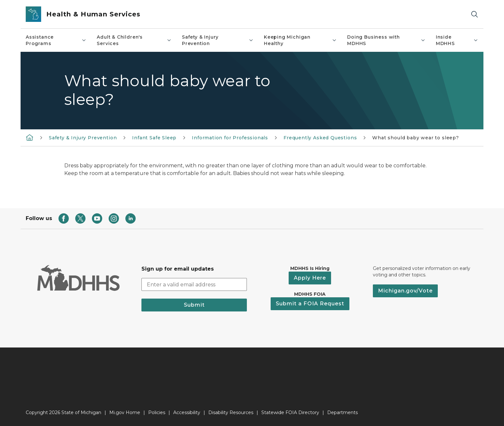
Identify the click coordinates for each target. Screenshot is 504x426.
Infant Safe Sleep (154, 138)
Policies (157, 412)
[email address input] (194, 284)
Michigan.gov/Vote (405, 291)
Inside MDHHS (457, 40)
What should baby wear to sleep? (415, 138)
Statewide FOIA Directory (290, 412)
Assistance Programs (56, 40)
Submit (194, 305)
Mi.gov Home (125, 412)
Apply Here (310, 278)
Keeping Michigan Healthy (300, 40)
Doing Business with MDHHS (386, 40)
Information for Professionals (230, 138)
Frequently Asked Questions (320, 138)
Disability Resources (231, 412)
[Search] (474, 14)
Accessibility (187, 412)
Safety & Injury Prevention (218, 40)
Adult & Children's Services (134, 40)
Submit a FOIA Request (310, 304)
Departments (342, 412)
